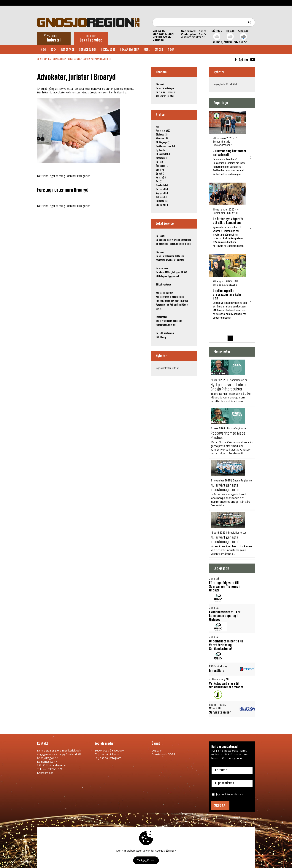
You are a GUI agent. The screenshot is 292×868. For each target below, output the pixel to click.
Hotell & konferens (165, 333)
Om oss (164, 50)
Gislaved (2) (162, 135)
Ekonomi (87, 59)
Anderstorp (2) (163, 131)
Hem (44, 50)
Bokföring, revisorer (166, 92)
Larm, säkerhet (174, 321)
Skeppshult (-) (163, 154)
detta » (239, 794)
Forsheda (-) (162, 186)
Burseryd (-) (162, 189)
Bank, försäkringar (165, 88)
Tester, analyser (177, 244)
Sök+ (55, 50)
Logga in (157, 750)
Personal (160, 236)
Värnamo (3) (162, 139)
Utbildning (161, 338)
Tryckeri (175, 301)
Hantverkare (162, 269)
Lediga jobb (112, 50)
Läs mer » (171, 851)
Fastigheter (162, 317)
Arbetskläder (178, 297)
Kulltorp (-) (161, 197)
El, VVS (184, 272)
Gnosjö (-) (161, 174)
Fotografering (163, 305)
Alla (158, 127)
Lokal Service (75, 59)
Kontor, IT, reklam (164, 293)
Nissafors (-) (162, 158)
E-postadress (225, 783)
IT (170, 297)
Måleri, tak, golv (173, 272)
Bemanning (161, 240)
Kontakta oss (45, 773)
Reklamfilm (175, 305)
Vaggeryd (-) (162, 193)
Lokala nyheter (134, 50)
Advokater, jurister (102, 59)
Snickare (160, 272)
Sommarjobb (162, 244)
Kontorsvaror (162, 297)
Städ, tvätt (161, 321)
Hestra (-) (161, 178)
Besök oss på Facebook (109, 750)
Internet (184, 301)
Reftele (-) (161, 162)
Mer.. (152, 50)
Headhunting (185, 240)
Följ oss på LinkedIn (107, 754)
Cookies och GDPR (163, 754)
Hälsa (188, 244)
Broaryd (160, 170)
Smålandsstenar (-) (165, 146)
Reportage (70, 50)
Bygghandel (173, 276)
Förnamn (221, 770)
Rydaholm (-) (162, 150)
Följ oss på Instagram (108, 758)
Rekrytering (173, 240)
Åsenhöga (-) (162, 166)
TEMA (177, 50)
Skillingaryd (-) (163, 143)
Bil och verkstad (164, 285)
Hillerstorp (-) (163, 201)
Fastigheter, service (166, 325)
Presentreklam (163, 301)
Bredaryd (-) (162, 205)
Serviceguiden (91, 50)
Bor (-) (159, 182)
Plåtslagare (162, 276)
